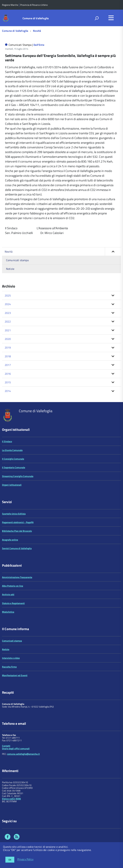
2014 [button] (8, 391)
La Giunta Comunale (12, 450)
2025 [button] (8, 295)
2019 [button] (8, 348)
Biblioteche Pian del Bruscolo (17, 531)
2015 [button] (8, 382)
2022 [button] (8, 321)
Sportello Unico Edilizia (14, 514)
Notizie (10, 269)
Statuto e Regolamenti (13, 603)
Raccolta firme (9, 667)
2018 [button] (8, 356)
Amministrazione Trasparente (17, 577)
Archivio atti (8, 594)
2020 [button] (8, 339)
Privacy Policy (25, 859)
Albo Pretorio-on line (13, 586)
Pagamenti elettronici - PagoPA (18, 522)
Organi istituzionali (12, 485)
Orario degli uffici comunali (16, 748)
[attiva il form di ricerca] (97, 18)
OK (10, 860)
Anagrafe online (10, 540)
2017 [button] (8, 365)
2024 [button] (8, 304)
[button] (113, 252)
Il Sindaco (7, 441)
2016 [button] (8, 374)
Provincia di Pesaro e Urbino (34, 5)
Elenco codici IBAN (11, 799)
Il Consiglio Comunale (13, 459)
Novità (37, 31)
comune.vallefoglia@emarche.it (23, 754)
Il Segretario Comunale (14, 467)
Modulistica (8, 612)
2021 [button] (8, 330)
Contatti (6, 746)
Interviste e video (11, 658)
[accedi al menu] (111, 18)
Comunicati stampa (17, 260)
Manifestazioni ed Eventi (15, 675)
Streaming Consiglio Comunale (18, 476)
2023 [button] (8, 313)
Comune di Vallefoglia (36, 18)
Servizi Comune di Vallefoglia (17, 548)
